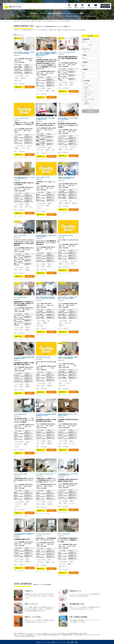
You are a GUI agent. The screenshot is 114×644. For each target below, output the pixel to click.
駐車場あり (87, 104)
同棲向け (86, 88)
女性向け (86, 83)
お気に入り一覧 (106, 5)
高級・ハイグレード (89, 92)
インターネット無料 (89, 99)
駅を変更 (90, 45)
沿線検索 (76, 8)
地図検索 (82, 8)
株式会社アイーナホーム (23, 90)
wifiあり (86, 101)
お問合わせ (19, 87)
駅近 (85, 97)
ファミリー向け (88, 85)
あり (85, 52)
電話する (30, 87)
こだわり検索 (89, 8)
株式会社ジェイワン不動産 (68, 94)
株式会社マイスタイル (45, 159)
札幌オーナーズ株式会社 (23, 157)
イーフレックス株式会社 (45, 100)
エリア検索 (69, 8)
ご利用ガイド (96, 8)
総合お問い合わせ (105, 7)
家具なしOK (87, 95)
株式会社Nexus (65, 159)
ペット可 (86, 90)
